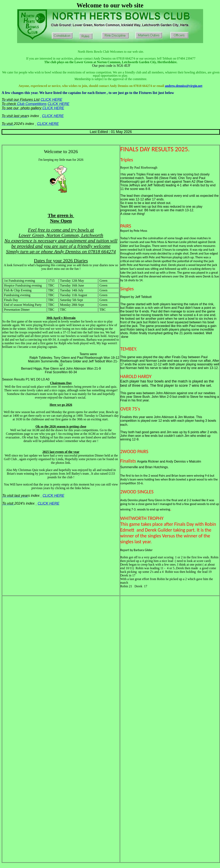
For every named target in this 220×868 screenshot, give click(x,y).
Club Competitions (32, 104)
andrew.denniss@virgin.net (184, 86)
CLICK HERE (51, 100)
